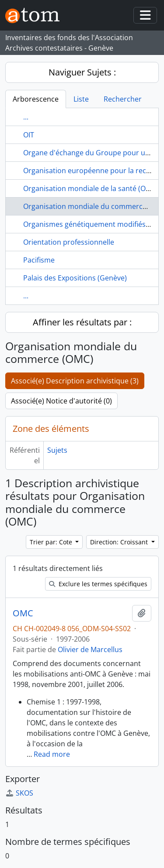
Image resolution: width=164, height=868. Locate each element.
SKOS (19, 793)
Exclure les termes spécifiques (98, 584)
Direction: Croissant (120, 542)
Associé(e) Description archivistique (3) (75, 381)
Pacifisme (39, 260)
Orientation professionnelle (69, 242)
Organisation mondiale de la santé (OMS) (91, 188)
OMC (23, 613)
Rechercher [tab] (123, 99)
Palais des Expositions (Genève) (75, 278)
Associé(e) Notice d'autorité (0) (61, 401)
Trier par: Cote (52, 542)
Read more (52, 754)
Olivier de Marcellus (90, 649)
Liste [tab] (81, 99)
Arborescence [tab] (36, 99)
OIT (29, 135)
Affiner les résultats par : (82, 322)
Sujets (57, 450)
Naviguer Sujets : (82, 72)
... (26, 117)
